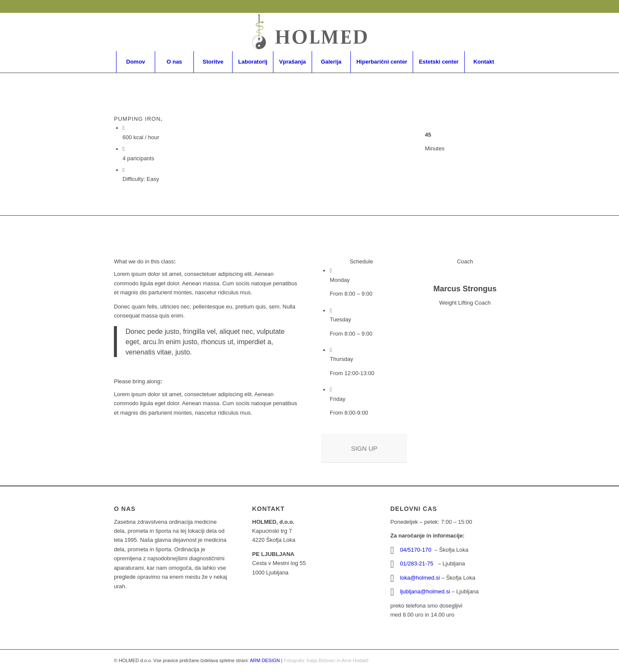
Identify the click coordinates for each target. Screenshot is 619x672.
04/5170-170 (417, 550)
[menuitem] (135, 62)
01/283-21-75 (418, 564)
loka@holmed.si (420, 578)
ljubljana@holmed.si (425, 591)
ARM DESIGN (265, 660)
